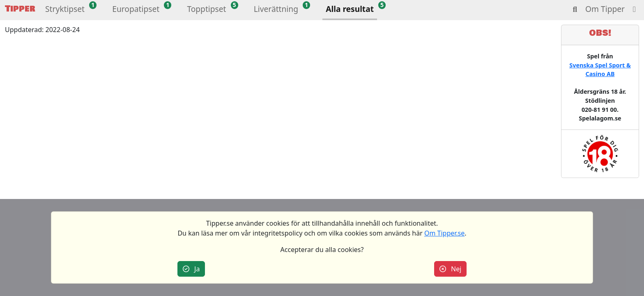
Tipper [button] (20, 9)
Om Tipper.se (444, 233)
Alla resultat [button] (350, 9)
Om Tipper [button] (605, 9)
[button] (65, 10)
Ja (191, 269)
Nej (451, 269)
